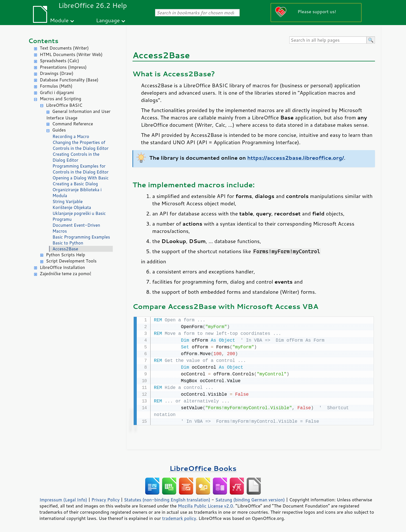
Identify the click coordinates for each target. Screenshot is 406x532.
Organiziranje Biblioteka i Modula (77, 193)
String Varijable (68, 202)
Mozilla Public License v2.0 (206, 505)
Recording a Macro (71, 136)
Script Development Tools (71, 261)
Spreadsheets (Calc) (59, 61)
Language (108, 20)
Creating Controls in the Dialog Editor (76, 157)
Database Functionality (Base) (69, 80)
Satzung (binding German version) (250, 499)
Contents (43, 41)
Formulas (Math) (56, 86)
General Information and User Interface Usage (78, 115)
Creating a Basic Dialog (75, 184)
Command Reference (73, 124)
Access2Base (65, 249)
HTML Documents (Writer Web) (71, 54)
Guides (59, 130)
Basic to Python (68, 243)
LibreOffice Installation (62, 267)
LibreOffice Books (203, 468)
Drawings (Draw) (57, 73)
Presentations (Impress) (63, 67)
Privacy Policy (105, 499)
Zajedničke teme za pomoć (66, 274)
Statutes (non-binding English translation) (167, 499)
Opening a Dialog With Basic (80, 178)
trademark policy (179, 518)
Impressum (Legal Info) (63, 499)
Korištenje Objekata (72, 207)
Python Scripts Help (66, 255)
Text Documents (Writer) (64, 48)
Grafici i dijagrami (57, 93)
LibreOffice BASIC (64, 105)
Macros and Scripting (60, 99)
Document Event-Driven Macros (76, 228)
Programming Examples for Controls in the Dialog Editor (80, 169)
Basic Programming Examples (81, 237)
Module (59, 20)
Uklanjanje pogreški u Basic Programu (79, 216)
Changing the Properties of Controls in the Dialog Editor (80, 145)
